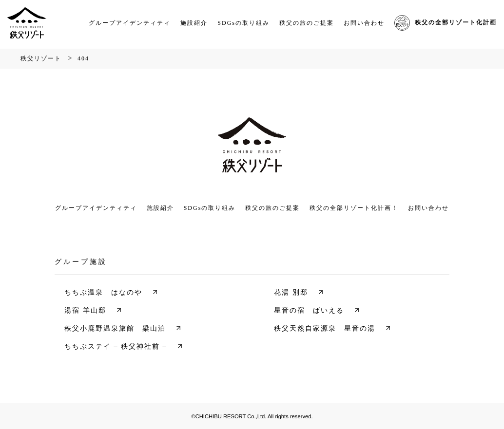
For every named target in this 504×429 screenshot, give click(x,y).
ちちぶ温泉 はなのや (103, 292)
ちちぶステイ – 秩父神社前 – (116, 346)
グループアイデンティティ (130, 23)
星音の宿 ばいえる (309, 310)
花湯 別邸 (291, 292)
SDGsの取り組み (243, 23)
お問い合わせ (364, 23)
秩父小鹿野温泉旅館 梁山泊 (115, 328)
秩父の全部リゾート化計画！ (354, 208)
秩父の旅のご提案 (307, 23)
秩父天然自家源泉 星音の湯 (325, 328)
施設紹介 (194, 23)
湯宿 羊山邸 (85, 310)
